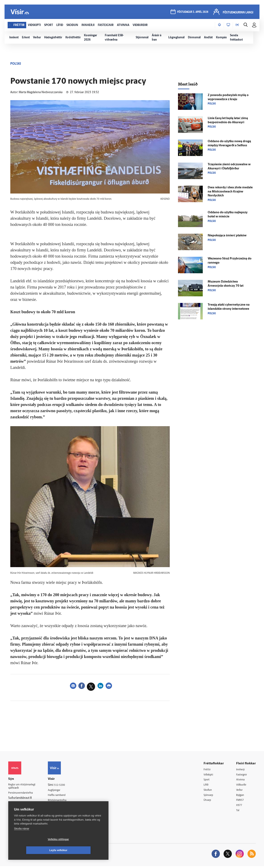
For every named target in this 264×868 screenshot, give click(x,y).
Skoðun (209, 791)
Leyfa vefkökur (83, 850)
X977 (240, 806)
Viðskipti (209, 775)
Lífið (206, 785)
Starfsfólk (59, 811)
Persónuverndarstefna (23, 794)
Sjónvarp (209, 796)
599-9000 (21, 810)
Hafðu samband (63, 796)
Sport (207, 780)
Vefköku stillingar (34, 850)
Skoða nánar (22, 839)
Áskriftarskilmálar (64, 806)
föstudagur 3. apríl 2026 (192, 13)
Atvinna (241, 780)
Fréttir (208, 770)
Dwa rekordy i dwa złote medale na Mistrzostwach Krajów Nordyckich (230, 192)
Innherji (241, 770)
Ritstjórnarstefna (63, 801)
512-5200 (65, 785)
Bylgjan (241, 796)
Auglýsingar (60, 790)
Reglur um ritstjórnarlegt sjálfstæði (24, 787)
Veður (240, 791)
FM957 (241, 801)
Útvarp (208, 801)
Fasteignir (242, 775)
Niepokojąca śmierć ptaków (227, 236)
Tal (238, 812)
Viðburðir (242, 785)
